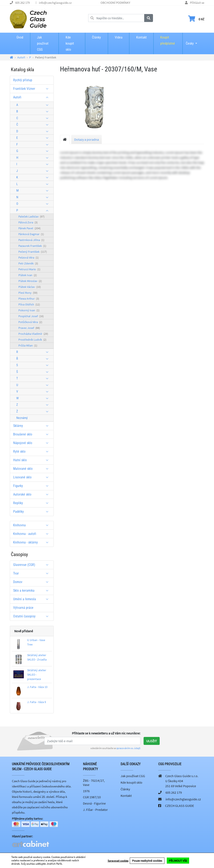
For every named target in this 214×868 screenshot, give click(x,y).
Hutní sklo (32, 460)
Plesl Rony (28, 293)
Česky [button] (190, 41)
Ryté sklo (32, 451)
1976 (86, 791)
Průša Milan (28, 345)
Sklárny (32, 426)
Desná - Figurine (94, 803)
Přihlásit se (197, 3)
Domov (32, 582)
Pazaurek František (32, 246)
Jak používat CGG (43, 43)
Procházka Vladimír (33, 334)
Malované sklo (32, 469)
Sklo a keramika (32, 590)
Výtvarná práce (23, 608)
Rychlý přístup (23, 80)
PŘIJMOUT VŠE (178, 860)
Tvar (32, 573)
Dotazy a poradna (87, 139)
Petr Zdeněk (28, 263)
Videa (119, 37)
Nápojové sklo (32, 443)
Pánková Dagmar (31, 234)
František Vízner (32, 89)
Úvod (20, 37)
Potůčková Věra (30, 322)
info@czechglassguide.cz (55, 3)
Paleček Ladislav (31, 216)
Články (96, 37)
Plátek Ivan (28, 275)
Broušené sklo (32, 434)
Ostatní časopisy (32, 616)
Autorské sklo (32, 494)
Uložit (152, 741)
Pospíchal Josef (31, 316)
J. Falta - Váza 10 (37, 687)
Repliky (32, 503)
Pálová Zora (28, 222)
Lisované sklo (32, 477)
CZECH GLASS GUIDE (180, 806)
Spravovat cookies (118, 861)
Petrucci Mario (29, 269)
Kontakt (141, 37)
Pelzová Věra (29, 258)
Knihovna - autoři (32, 534)
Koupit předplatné (168, 40)
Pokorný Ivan (29, 310)
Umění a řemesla (32, 599)
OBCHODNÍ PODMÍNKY (115, 3)
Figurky (32, 486)
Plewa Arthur (29, 299)
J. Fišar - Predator (95, 810)
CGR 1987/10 (92, 797)
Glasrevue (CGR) (32, 565)
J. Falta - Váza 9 (37, 702)
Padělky (32, 512)
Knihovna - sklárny (32, 542)
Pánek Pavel (29, 228)
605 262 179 (22, 3)
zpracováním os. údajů (128, 748)
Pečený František (33, 252)
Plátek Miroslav (30, 281)
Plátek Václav (30, 287)
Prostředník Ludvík (32, 340)
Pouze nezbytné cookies (147, 860)
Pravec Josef (29, 328)
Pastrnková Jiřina (31, 240)
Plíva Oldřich (29, 304)
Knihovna (32, 525)
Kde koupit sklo (70, 43)
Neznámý (22, 418)
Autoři (32, 97)
